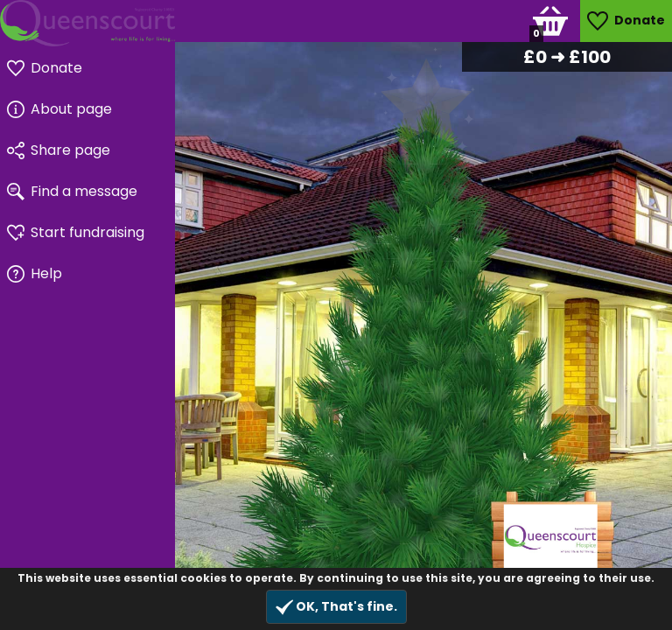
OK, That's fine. (336, 607)
